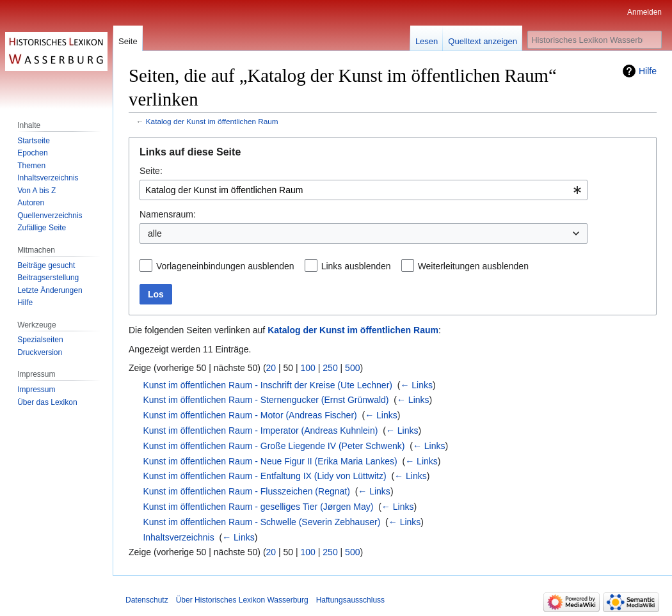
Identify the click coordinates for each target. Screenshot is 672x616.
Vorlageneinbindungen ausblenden (225, 266)
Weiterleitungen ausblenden (473, 266)
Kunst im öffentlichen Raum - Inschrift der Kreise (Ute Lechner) (268, 385)
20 (271, 368)
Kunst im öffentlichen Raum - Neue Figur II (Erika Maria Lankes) (270, 461)
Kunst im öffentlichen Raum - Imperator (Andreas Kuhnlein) (260, 430)
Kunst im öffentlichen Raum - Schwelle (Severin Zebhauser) (261, 522)
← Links (416, 385)
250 (330, 368)
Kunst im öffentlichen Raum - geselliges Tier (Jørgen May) (258, 507)
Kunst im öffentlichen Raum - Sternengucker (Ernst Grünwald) (266, 400)
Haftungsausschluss (350, 600)
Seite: (151, 171)
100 (308, 368)
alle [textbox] (155, 233)
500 (352, 368)
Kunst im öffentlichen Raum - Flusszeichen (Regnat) (246, 491)
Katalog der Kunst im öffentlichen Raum (212, 121)
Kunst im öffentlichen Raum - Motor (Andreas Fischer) (250, 415)
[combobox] (364, 190)
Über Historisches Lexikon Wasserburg (242, 600)
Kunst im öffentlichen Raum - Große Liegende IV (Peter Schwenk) (274, 446)
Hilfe (648, 71)
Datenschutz (147, 600)
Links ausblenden (356, 266)
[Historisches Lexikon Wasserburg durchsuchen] (595, 40)
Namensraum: (168, 214)
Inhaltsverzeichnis (178, 537)
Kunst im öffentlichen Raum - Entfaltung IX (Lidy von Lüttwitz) (264, 476)
